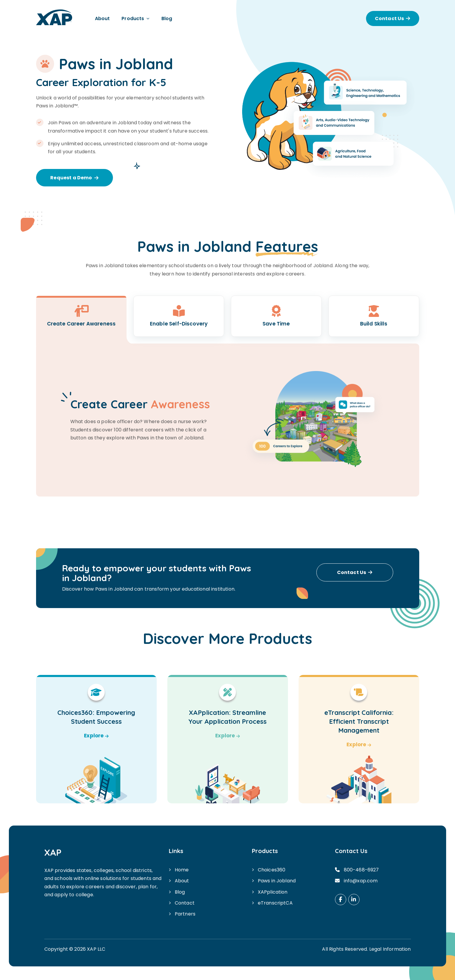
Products (133, 18)
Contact (185, 903)
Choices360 (272, 870)
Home (182, 870)
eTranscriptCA (275, 903)
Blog (167, 18)
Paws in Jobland (277, 881)
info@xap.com (361, 881)
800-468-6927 (361, 870)
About (102, 18)
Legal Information (390, 949)
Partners (185, 914)
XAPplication (273, 892)
